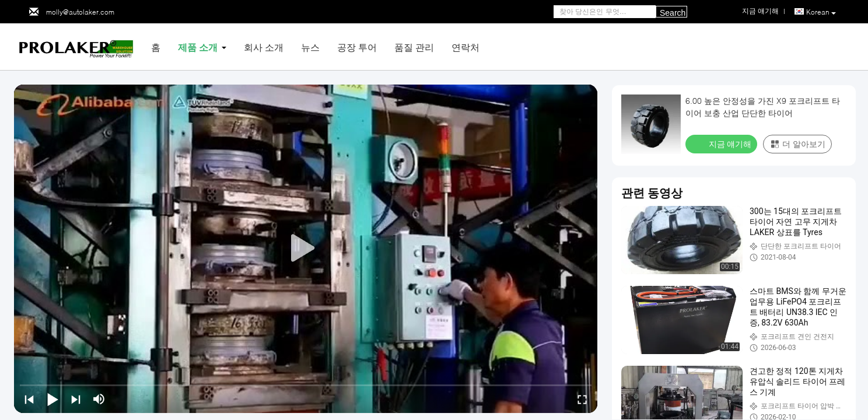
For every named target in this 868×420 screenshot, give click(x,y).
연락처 (466, 47)
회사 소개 (264, 47)
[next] (76, 399)
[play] (306, 249)
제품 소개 (198, 47)
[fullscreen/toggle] (582, 399)
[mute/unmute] (99, 399)
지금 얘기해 (722, 143)
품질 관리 (414, 47)
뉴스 (310, 47)
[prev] (29, 399)
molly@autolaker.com (80, 12)
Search (673, 13)
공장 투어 (357, 47)
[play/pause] (52, 399)
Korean (821, 12)
